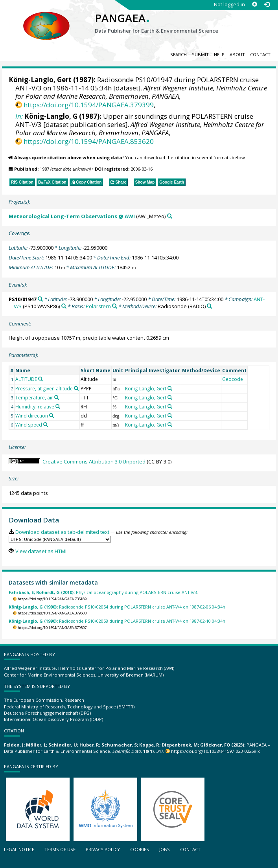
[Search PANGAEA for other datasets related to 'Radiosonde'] (209, 306)
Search (179, 54)
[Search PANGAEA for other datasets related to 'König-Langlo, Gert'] (170, 388)
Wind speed (29, 425)
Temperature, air (34, 398)
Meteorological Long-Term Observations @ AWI (72, 216)
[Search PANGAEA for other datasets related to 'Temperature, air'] (57, 397)
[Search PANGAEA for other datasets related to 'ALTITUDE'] (41, 379)
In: (19, 116)
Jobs (165, 849)
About (237, 54)
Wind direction (32, 416)
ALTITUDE (26, 379)
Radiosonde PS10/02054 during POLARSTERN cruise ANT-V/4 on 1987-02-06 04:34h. (118, 607)
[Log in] (267, 5)
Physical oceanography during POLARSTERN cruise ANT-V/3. (103, 592)
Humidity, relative (35, 407)
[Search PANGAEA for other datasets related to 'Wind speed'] (46, 425)
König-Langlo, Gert (40, 80)
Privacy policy (103, 849)
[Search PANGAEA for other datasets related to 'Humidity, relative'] (58, 406)
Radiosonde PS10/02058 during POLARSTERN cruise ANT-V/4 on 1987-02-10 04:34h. (118, 621)
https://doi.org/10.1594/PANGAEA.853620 (89, 141)
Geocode (233, 379)
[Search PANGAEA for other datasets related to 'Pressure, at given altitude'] (76, 388)
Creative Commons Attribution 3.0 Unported (94, 462)
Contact (260, 54)
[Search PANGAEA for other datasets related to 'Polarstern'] (115, 306)
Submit (200, 54)
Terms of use (60, 849)
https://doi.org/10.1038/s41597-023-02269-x (215, 751)
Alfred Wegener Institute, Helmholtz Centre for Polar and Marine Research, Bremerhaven (141, 92)
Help (219, 54)
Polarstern (98, 306)
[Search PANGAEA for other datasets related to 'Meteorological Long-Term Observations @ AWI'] (170, 216)
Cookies (140, 849)
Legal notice (19, 849)
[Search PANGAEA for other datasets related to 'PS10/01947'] (40, 299)
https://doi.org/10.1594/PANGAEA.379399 (89, 105)
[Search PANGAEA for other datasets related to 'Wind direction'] (52, 416)
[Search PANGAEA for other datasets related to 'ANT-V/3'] (64, 306)
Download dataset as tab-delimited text (62, 532)
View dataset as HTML (41, 551)
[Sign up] (255, 5)
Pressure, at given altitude (44, 389)
